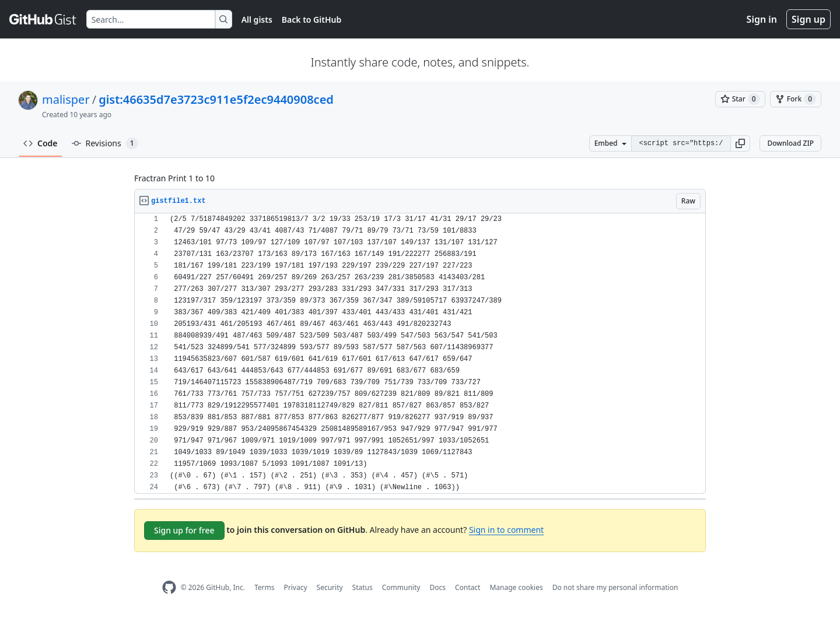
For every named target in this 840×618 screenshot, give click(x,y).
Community (401, 587)
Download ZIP (790, 143)
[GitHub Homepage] (169, 587)
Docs (437, 587)
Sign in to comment (506, 530)
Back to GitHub (311, 20)
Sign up (808, 19)
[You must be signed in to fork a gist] (796, 99)
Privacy (296, 587)
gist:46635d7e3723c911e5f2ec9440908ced (216, 99)
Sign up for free (184, 530)
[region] (420, 354)
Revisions (105, 143)
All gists (257, 20)
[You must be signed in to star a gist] (740, 99)
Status (363, 587)
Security (330, 587)
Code (41, 143)
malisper (66, 99)
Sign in (762, 19)
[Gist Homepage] (43, 19)
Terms (265, 587)
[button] (740, 143)
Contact (468, 587)
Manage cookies (516, 587)
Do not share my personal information (615, 587)
